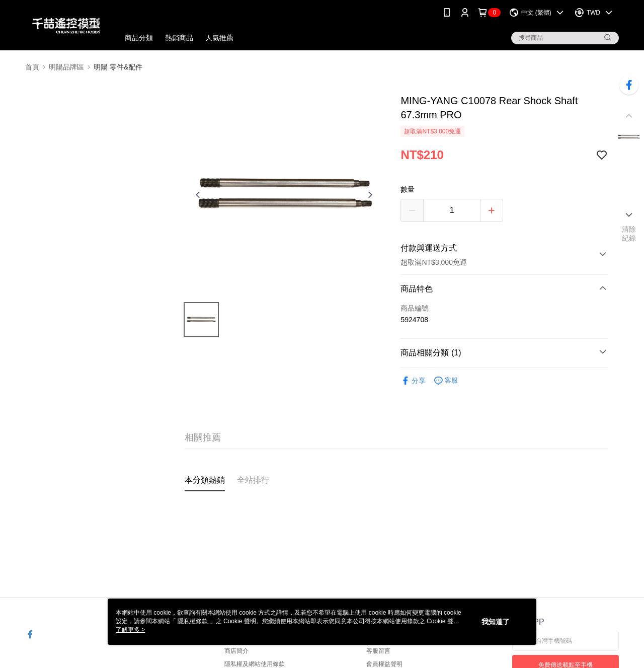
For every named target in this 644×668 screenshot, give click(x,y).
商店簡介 (236, 651)
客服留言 (378, 651)
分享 (413, 381)
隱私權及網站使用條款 (255, 664)
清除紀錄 (629, 234)
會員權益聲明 (384, 664)
